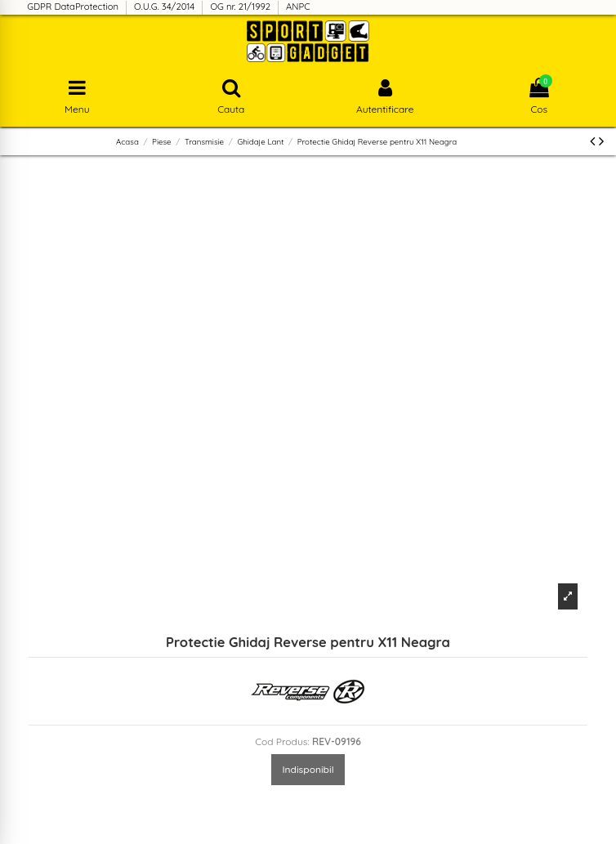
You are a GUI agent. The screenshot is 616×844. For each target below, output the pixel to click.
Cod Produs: (282, 741)
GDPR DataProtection (74, 7)
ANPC (298, 7)
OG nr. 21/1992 (241, 7)
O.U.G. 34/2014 (165, 7)
